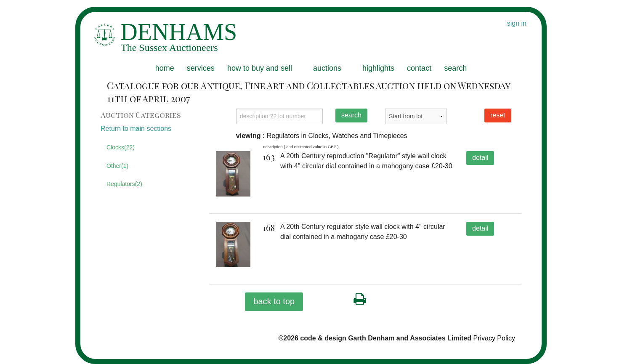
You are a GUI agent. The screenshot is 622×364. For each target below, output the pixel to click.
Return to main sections (136, 129)
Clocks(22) (121, 147)
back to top (274, 301)
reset (498, 115)
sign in (517, 23)
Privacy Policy (494, 338)
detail (480, 158)
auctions (327, 68)
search (455, 68)
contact (419, 68)
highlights (378, 68)
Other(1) (117, 166)
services (201, 68)
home (165, 68)
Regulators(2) (124, 184)
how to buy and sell (260, 68)
